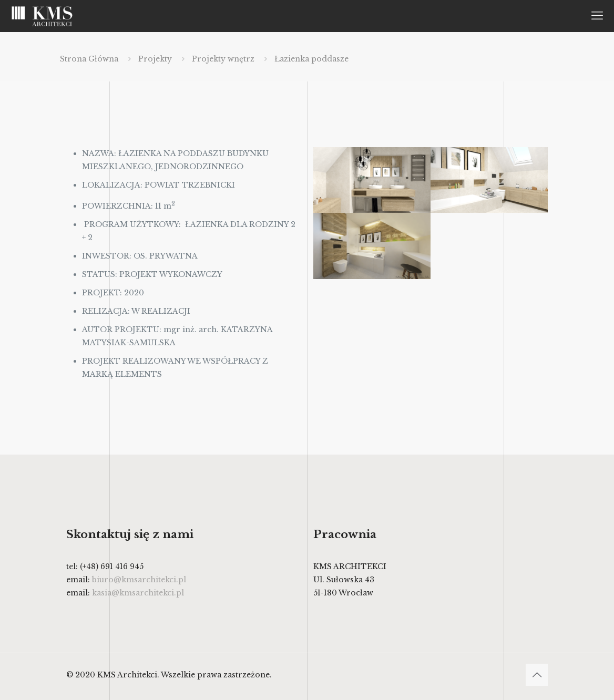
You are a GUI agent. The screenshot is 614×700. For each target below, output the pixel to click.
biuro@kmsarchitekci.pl (139, 580)
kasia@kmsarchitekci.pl (138, 593)
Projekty (155, 59)
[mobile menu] (597, 16)
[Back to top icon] (537, 675)
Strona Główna (89, 59)
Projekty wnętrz (223, 59)
